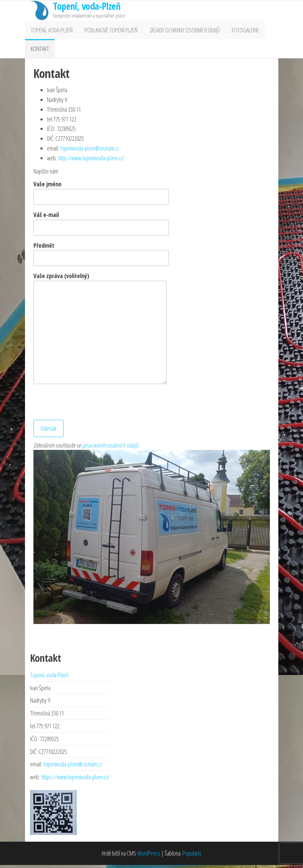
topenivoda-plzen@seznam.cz (90, 151)
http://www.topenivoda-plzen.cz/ (91, 161)
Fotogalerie (240, 31)
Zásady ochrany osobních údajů (181, 31)
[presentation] (85, 406)
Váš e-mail (101, 226)
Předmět (101, 257)
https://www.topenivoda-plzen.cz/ (75, 780)
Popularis (192, 856)
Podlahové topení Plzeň (109, 31)
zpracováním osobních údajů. (110, 448)
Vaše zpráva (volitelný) (100, 331)
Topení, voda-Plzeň (51, 31)
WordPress (149, 856)
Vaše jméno (101, 196)
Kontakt (39, 51)
